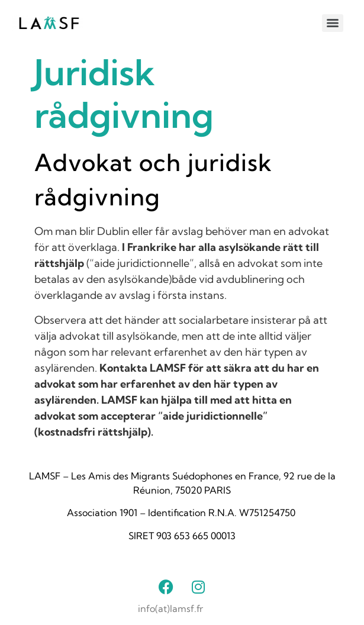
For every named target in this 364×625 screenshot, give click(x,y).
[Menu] (333, 23)
